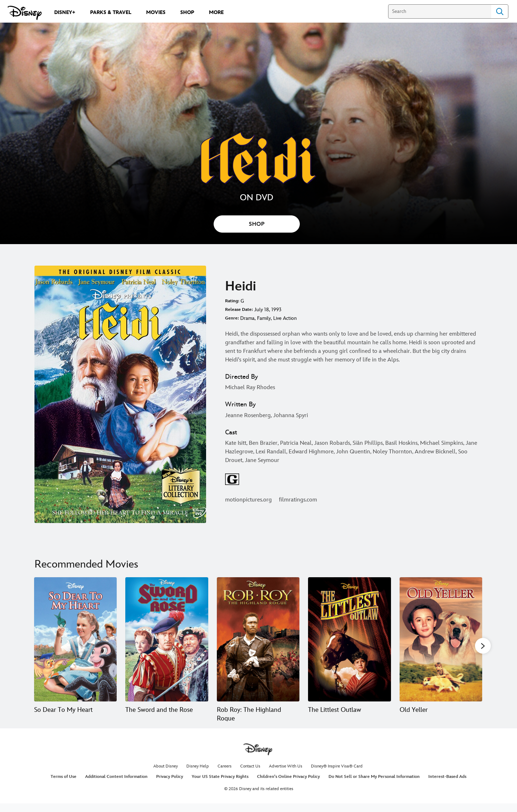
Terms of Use (64, 785)
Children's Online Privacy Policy (288, 785)
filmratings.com (298, 500)
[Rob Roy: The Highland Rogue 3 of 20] (258, 639)
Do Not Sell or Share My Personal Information (374, 785)
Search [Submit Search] (500, 11)
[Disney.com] (25, 13)
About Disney (166, 775)
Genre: (232, 318)
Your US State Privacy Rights (220, 785)
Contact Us (250, 775)
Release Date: (239, 310)
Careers (225, 775)
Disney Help (198, 775)
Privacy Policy (170, 785)
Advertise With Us (286, 775)
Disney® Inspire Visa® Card (337, 775)
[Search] (440, 11)
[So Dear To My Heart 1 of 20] (75, 639)
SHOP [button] (257, 224)
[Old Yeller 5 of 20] (441, 639)
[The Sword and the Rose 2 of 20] (167, 639)
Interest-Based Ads (447, 785)
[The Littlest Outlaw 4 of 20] (349, 639)
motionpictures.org (248, 500)
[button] (483, 646)
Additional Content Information (116, 785)
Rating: (232, 301)
